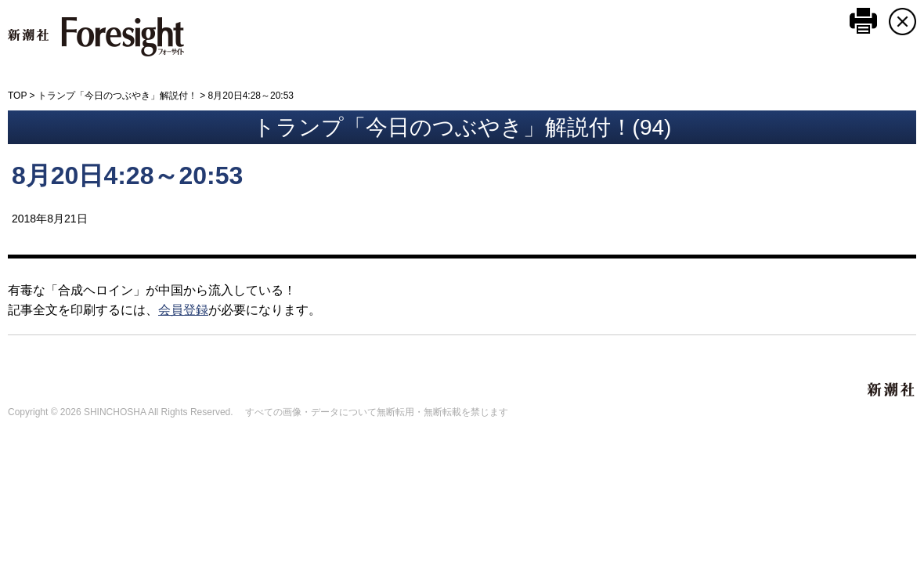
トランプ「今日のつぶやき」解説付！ (117, 96)
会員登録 (183, 310)
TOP (17, 96)
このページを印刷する (863, 21)
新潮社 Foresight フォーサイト (96, 37)
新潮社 (892, 390)
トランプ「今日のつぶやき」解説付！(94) (462, 127)
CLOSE (902, 22)
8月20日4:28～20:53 (127, 175)
